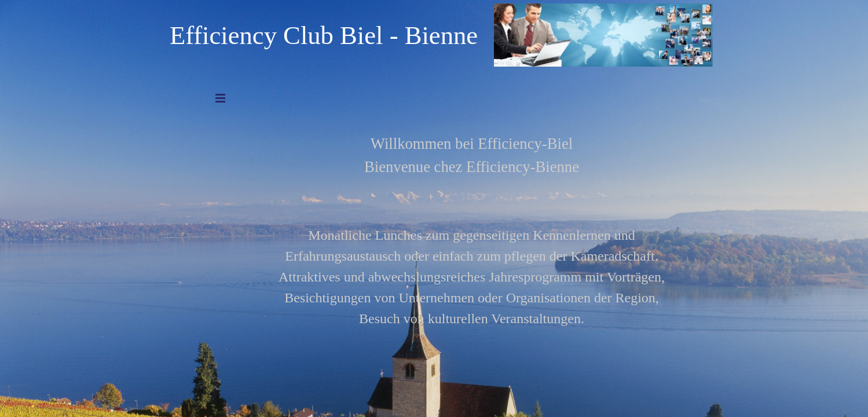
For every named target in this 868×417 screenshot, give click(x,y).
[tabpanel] (472, 213)
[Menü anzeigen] (221, 98)
